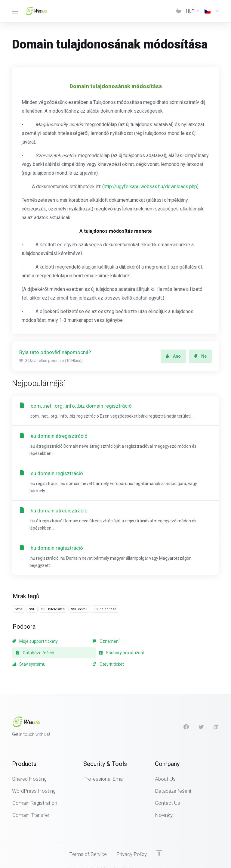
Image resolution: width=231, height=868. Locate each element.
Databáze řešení (167, 643)
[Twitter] (201, 717)
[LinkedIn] (216, 717)
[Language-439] (211, 11)
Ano (173, 356)
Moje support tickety (35, 643)
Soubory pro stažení (35, 654)
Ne (200, 356)
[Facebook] (186, 717)
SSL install (79, 610)
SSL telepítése (105, 610)
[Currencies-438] (193, 11)
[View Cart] (179, 11)
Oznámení (92, 643)
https (19, 610)
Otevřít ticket (160, 654)
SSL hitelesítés (53, 610)
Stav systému (95, 654)
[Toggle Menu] (15, 11)
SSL (32, 610)
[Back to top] (159, 843)
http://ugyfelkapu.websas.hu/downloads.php (150, 187)
